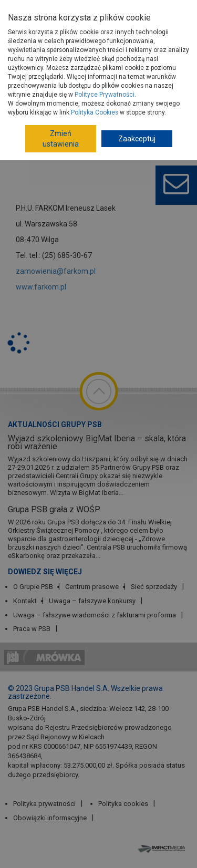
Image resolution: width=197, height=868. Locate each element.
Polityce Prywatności (105, 95)
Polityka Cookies (95, 112)
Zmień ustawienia (61, 139)
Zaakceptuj (137, 139)
